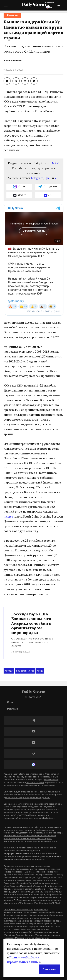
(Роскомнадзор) (51, 780)
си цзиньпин (25, 671)
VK (57, 178)
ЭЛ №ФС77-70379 (35, 782)
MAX (55, 164)
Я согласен (49, 969)
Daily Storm (34, 5)
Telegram (37, 178)
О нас (11, 702)
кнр (40, 671)
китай (9, 671)
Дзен (48, 178)
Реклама (13, 709)
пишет (8, 517)
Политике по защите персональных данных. (27, 797)
